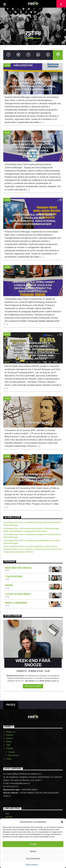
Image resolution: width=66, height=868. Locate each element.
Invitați (9, 759)
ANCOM (9, 817)
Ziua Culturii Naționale (34, 423)
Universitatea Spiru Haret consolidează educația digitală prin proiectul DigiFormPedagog (34, 287)
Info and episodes (33, 686)
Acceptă (33, 844)
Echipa (9, 742)
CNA (7, 814)
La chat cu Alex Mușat (18, 594)
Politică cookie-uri (32, 864)
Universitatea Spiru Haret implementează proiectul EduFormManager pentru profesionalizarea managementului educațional (33, 149)
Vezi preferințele (33, 859)
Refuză (33, 851)
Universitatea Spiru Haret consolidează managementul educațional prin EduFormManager (33, 85)
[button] (62, 822)
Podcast (10, 748)
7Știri (7, 65)
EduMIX (9, 585)
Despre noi (11, 732)
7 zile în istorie (14, 577)
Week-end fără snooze (18, 568)
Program (10, 735)
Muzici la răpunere (16, 603)
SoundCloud (13, 755)
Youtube (12, 752)
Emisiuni (10, 738)
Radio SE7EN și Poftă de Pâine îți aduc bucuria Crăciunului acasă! (34, 478)
